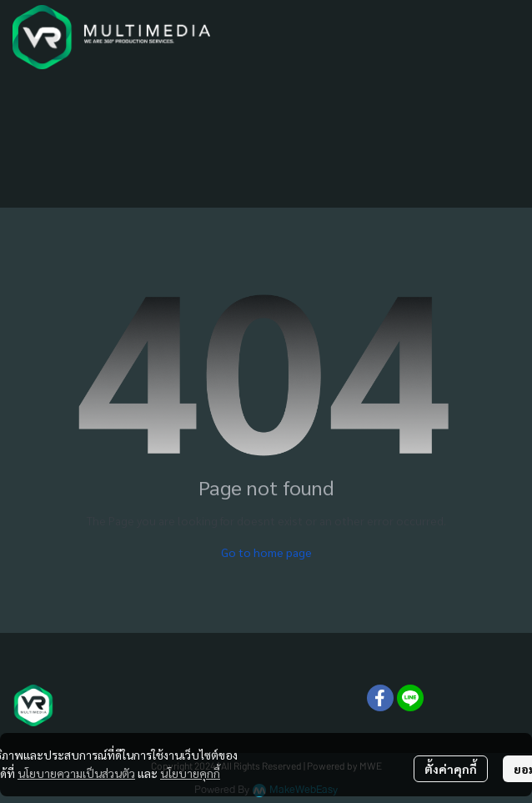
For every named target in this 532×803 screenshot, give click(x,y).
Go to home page (266, 552)
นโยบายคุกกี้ (190, 773)
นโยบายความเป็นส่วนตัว (76, 773)
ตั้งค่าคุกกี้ (451, 769)
